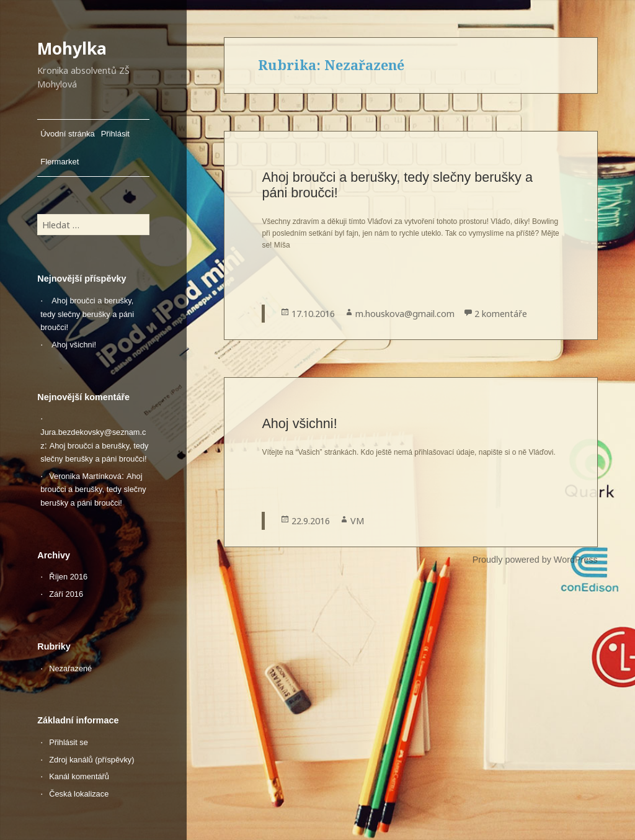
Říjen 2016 (68, 577)
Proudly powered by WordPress (535, 560)
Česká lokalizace (79, 794)
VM (357, 521)
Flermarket (60, 162)
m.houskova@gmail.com (405, 314)
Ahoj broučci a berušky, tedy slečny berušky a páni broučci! (87, 314)
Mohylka (72, 48)
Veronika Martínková (85, 476)
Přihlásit (115, 134)
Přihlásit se (69, 742)
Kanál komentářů (79, 776)
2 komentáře (501, 314)
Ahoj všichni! (74, 345)
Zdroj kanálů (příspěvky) (91, 760)
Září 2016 (66, 594)
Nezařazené (70, 668)
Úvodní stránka (67, 134)
